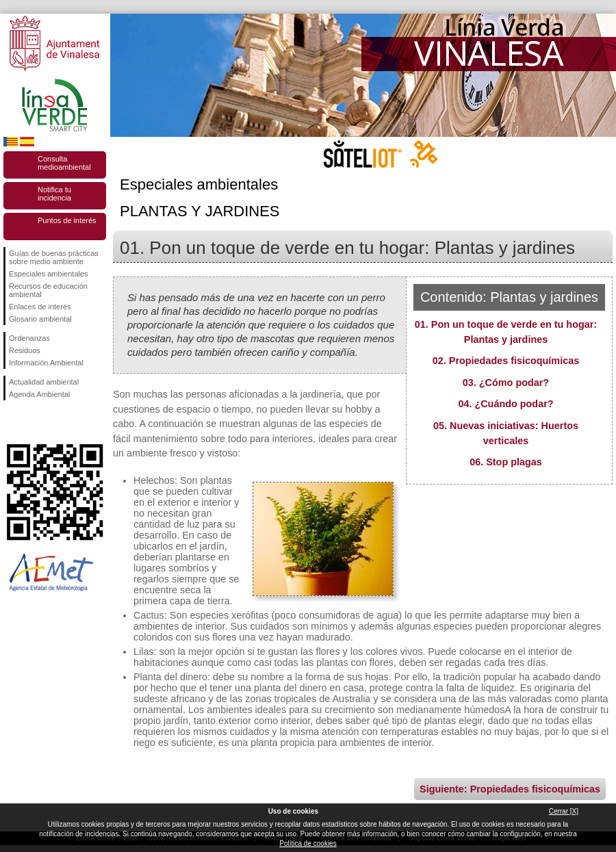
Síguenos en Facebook (12, 422)
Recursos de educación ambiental (48, 290)
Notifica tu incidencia (54, 194)
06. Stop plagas (506, 462)
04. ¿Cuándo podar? (505, 404)
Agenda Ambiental (39, 394)
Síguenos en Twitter (34, 422)
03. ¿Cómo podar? (506, 383)
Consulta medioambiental (64, 163)
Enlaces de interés (40, 307)
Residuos (25, 350)
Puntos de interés (67, 220)
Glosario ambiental (40, 319)
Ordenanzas (29, 338)
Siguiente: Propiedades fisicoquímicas (510, 789)
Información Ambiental (46, 363)
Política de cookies (308, 843)
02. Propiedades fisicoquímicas (506, 361)
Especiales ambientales (49, 274)
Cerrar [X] (564, 811)
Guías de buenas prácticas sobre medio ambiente (54, 257)
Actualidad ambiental (44, 382)
